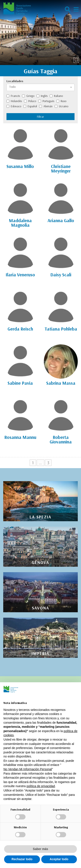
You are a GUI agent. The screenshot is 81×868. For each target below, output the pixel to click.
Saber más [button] (40, 849)
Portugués (46, 101)
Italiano (56, 96)
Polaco (30, 101)
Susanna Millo (20, 166)
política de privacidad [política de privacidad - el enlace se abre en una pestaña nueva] (41, 786)
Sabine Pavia (20, 383)
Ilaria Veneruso (20, 275)
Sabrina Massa (61, 383)
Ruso (61, 101)
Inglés (42, 96)
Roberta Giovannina (61, 439)
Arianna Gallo (61, 220)
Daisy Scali (61, 275)
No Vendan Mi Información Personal (28, 769)
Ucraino (61, 106)
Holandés (14, 101)
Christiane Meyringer (61, 169)
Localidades (15, 81)
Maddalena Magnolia (20, 223)
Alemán (46, 106)
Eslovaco (14, 106)
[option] (40, 33)
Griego (28, 96)
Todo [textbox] (12, 87)
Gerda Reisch (20, 329)
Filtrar (40, 117)
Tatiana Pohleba (61, 329)
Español (30, 106)
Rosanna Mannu (20, 437)
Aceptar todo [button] (59, 859)
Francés (13, 96)
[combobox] (40, 87)
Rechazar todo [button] (22, 859)
